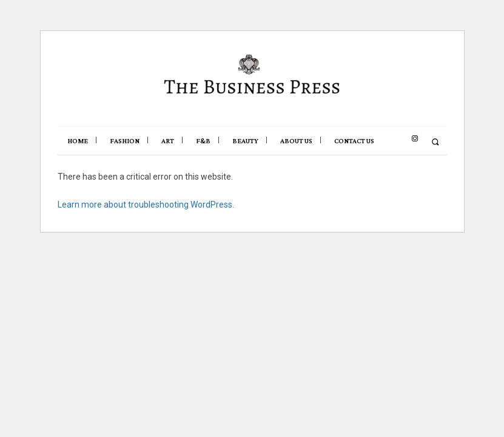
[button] (435, 142)
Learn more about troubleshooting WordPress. (146, 205)
